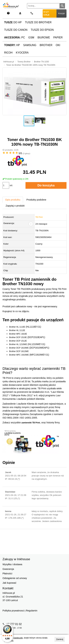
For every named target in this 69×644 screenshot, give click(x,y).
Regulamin (32, 611)
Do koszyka (46, 185)
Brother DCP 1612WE (19, 351)
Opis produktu (13, 200)
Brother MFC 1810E (18, 334)
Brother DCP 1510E (18, 337)
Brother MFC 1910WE (19, 355)
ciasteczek (18, 638)
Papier (58, 37)
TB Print (39, 217)
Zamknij (60, 639)
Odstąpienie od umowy (15, 578)
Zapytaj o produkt (15, 206)
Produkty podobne (36, 200)
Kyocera (22, 53)
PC (15, 37)
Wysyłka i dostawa (12, 564)
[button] (34, 91)
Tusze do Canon (16, 30)
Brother (46, 45)
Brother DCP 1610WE (19, 348)
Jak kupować (9, 583)
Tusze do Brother (38, 22)
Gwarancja (8, 569)
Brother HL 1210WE (18, 344)
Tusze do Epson (42, 30)
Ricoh (8, 53)
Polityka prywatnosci (13, 611)
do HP (13, 22)
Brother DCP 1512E (18, 341)
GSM (31, 37)
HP (12, 45)
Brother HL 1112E (17, 330)
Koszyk (62, 13)
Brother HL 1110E (17, 327)
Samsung (30, 45)
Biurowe (44, 37)
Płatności (7, 573)
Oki (58, 45)
